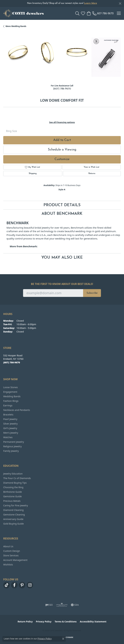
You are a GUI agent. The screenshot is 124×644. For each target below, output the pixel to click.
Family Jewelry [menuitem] (11, 451)
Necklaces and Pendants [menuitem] (17, 410)
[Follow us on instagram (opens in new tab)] (30, 585)
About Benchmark (62, 214)
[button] (77, 13)
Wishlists (8, 565)
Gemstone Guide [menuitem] (12, 496)
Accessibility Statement (93, 622)
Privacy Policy (44, 622)
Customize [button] (62, 159)
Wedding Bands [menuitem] (12, 396)
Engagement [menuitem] (10, 392)
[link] (103, 13)
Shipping (33, 174)
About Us (8, 546)
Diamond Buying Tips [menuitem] (15, 483)
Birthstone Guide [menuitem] (13, 492)
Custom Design (12, 551)
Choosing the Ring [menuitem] (13, 487)
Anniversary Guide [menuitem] (13, 519)
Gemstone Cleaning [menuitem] (14, 515)
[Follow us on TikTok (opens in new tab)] (6, 585)
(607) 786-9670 (62, 89)
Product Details (62, 205)
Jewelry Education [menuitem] (13, 474)
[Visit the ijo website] (49, 605)
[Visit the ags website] (62, 605)
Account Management (15, 560)
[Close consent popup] (63, 639)
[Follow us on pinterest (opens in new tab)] (22, 585)
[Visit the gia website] (75, 605)
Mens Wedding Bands (16, 26)
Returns (92, 174)
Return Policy (25, 622)
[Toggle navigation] (119, 13)
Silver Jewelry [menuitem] (10, 424)
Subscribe (92, 293)
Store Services (11, 555)
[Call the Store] (12, 362)
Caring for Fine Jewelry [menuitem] (16, 505)
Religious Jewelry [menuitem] (12, 446)
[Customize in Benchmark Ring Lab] (106, 57)
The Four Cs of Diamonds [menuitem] (17, 478)
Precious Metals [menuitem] (12, 501)
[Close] (120, 3)
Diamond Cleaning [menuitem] (13, 510)
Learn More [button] (91, 3)
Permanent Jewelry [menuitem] (14, 442)
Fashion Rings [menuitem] (11, 401)
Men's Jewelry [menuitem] (11, 433)
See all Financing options (62, 122)
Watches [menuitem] (8, 437)
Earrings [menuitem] (8, 405)
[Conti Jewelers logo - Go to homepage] (24, 13)
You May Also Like (62, 258)
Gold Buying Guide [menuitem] (13, 524)
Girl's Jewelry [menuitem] (10, 428)
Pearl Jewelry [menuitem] (10, 419)
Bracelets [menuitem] (8, 415)
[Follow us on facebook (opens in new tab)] (14, 585)
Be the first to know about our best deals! (62, 284)
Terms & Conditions (66, 622)
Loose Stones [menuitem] (10, 387)
